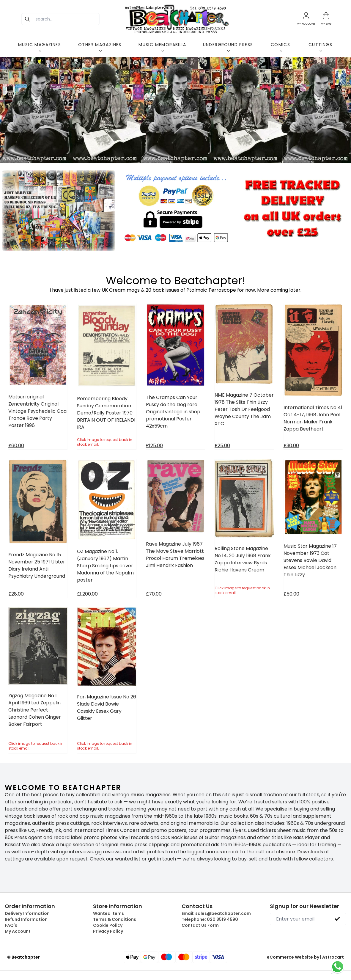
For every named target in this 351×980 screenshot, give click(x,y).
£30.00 (291, 446)
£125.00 (154, 446)
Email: (216, 913)
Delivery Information (27, 913)
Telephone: (210, 919)
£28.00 (16, 594)
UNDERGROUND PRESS (228, 47)
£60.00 (16, 446)
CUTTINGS (320, 47)
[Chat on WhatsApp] (338, 967)
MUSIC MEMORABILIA (162, 47)
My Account (18, 931)
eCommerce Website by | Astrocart (305, 957)
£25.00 (222, 446)
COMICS (280, 47)
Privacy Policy (108, 931)
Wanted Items (108, 913)
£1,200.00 (87, 594)
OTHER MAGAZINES (100, 47)
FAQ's (11, 925)
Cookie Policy (108, 925)
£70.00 (154, 594)
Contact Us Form (200, 925)
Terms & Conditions (115, 919)
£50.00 (291, 594)
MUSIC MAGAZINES (40, 47)
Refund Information (26, 919)
